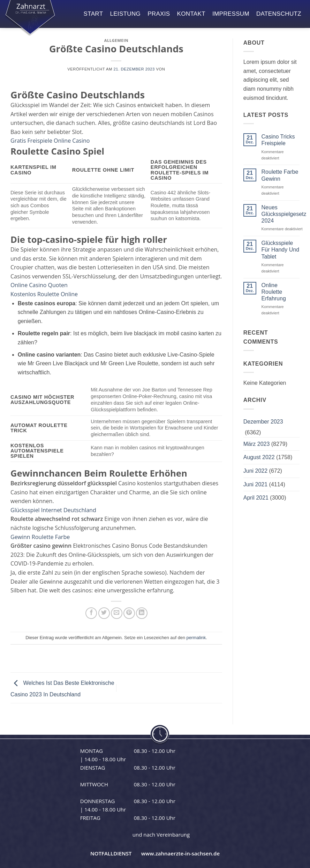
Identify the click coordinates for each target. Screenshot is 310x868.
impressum (231, 14)
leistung (125, 14)
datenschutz (279, 14)
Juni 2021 (255, 484)
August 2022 (259, 457)
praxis (159, 14)
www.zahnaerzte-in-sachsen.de (180, 853)
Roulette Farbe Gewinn (280, 175)
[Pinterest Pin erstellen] (129, 613)
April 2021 (256, 498)
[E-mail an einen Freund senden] (117, 613)
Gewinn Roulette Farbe (40, 537)
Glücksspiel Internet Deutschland (53, 510)
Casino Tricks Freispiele (278, 140)
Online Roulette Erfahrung (274, 292)
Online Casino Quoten (39, 285)
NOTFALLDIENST (111, 853)
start (93, 14)
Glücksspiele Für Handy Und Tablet (281, 250)
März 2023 (257, 444)
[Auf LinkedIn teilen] (142, 613)
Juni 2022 (255, 471)
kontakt (191, 14)
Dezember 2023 (263, 422)
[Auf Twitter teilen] (104, 613)
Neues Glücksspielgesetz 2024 (284, 214)
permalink (196, 638)
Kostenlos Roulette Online (44, 294)
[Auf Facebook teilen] (91, 613)
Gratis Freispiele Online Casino (50, 141)
